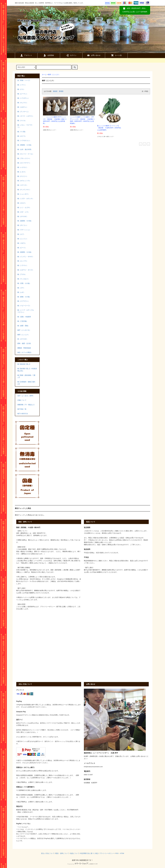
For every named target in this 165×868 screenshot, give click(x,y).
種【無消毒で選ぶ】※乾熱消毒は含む (27, 370)
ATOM (122, 853)
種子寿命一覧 (22, 409)
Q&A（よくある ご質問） (26, 396)
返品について (75, 853)
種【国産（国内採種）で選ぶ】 (26, 376)
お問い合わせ (94, 55)
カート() (116, 55)
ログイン (71, 55)
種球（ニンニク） (54, 75)
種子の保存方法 (23, 414)
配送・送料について (62, 853)
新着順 (61, 91)
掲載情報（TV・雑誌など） (27, 405)
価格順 (55, 91)
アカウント (26, 55)
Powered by (82, 864)
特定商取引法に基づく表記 (89, 853)
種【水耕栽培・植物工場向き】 (26, 383)
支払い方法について (48, 853)
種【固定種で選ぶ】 (24, 364)
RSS (117, 853)
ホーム (44, 75)
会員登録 (49, 55)
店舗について (22, 400)
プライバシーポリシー (107, 853)
